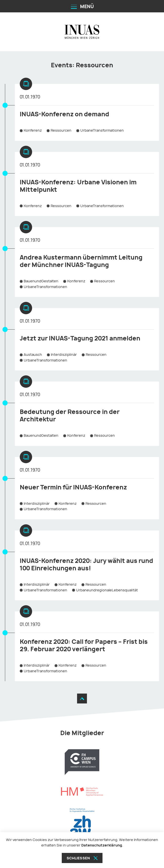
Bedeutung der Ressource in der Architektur (70, 415)
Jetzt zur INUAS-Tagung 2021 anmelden (80, 338)
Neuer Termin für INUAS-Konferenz (73, 487)
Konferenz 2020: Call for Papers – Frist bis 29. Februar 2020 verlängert (84, 645)
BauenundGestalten (41, 281)
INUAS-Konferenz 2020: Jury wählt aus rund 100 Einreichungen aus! (86, 564)
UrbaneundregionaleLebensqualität (107, 590)
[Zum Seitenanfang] (82, 699)
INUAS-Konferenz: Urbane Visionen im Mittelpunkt (78, 186)
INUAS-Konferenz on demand (64, 114)
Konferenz (33, 130)
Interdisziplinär (64, 354)
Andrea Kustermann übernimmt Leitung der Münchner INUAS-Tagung (81, 261)
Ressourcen (61, 130)
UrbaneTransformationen (102, 130)
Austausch (33, 354)
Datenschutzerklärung (102, 845)
